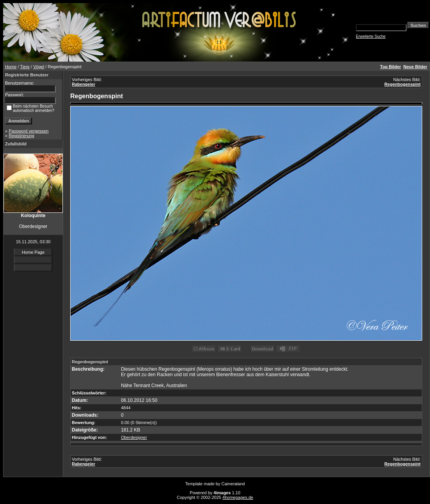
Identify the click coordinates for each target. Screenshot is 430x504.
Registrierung (21, 136)
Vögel (39, 67)
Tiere (25, 67)
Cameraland (233, 484)
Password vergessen (28, 131)
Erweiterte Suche (371, 36)
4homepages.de (238, 497)
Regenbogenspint (402, 84)
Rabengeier (84, 84)
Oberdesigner (134, 437)
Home (11, 67)
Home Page (33, 252)
